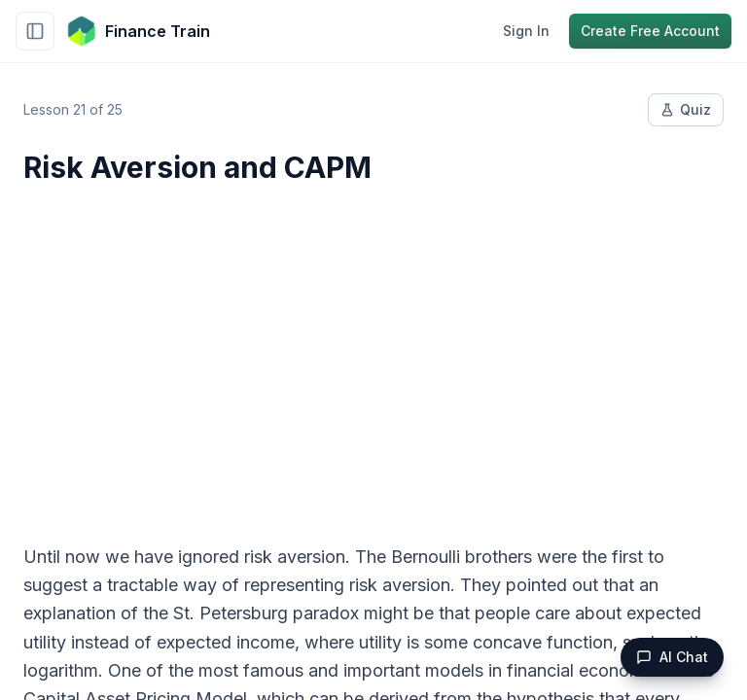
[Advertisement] (373, 352)
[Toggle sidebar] (35, 31)
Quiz (686, 109)
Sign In (526, 31)
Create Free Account (650, 31)
